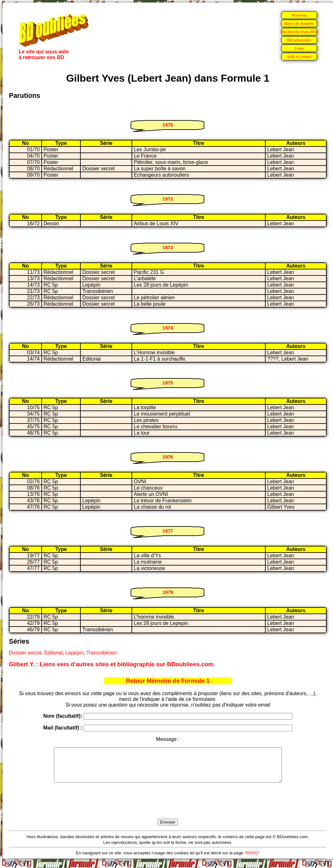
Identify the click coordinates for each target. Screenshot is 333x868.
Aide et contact (299, 56)
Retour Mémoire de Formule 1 (168, 681)
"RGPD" (252, 860)
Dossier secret (25, 653)
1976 (168, 457)
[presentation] (168, 808)
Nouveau (299, 15)
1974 (168, 328)
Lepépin (75, 653)
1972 (168, 199)
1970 (168, 125)
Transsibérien (101, 653)
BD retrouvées (299, 40)
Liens (299, 48)
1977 (168, 531)
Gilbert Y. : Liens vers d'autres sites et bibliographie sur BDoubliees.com (111, 664)
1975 (168, 383)
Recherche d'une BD (299, 32)
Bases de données (299, 23)
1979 (168, 592)
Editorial (53, 653)
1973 (168, 247)
